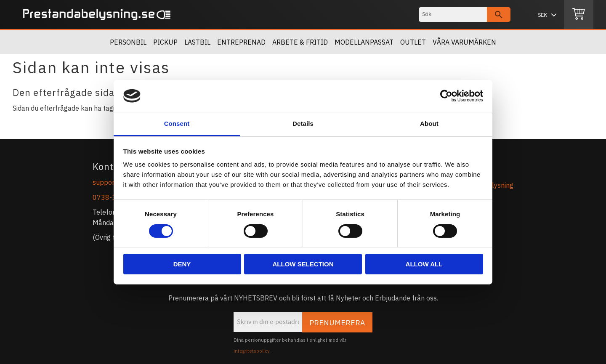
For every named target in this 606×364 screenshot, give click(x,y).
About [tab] (429, 124)
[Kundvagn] (579, 15)
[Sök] (499, 15)
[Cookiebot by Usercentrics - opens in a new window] (446, 96)
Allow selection (303, 264)
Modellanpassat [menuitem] (364, 42)
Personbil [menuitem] (128, 42)
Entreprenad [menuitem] (241, 42)
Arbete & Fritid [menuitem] (300, 42)
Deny (182, 264)
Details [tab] (303, 124)
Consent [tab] (177, 124)
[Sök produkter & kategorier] (453, 15)
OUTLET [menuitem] (413, 42)
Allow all (424, 264)
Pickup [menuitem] (165, 42)
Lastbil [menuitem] (197, 42)
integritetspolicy (251, 351)
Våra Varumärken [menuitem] (464, 42)
